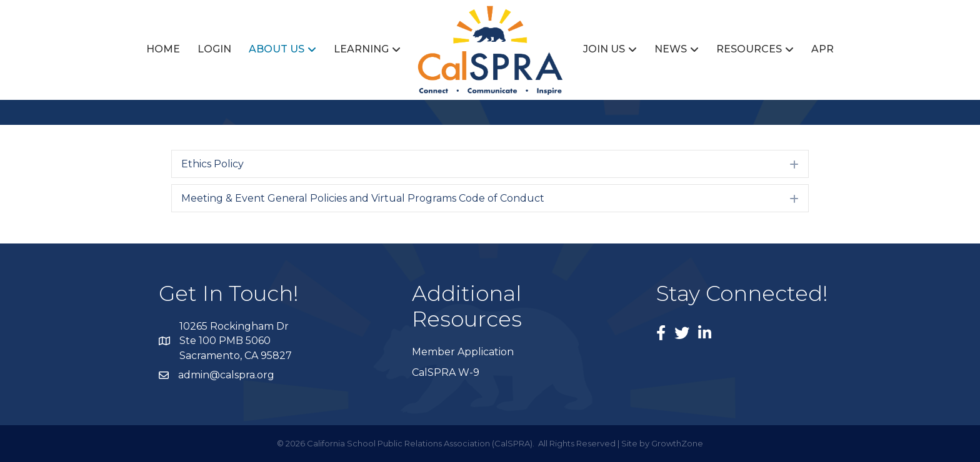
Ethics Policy (212, 164)
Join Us (604, 49)
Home (163, 49)
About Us (277, 49)
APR (822, 49)
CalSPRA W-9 (446, 372)
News (671, 49)
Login (214, 49)
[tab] (490, 164)
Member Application (463, 352)
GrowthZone (677, 443)
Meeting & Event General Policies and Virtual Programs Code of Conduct (363, 198)
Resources (749, 49)
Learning (361, 49)
